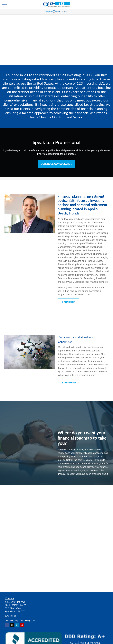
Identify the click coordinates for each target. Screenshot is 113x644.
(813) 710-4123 (19, 605)
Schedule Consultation (57, 164)
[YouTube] (22, 625)
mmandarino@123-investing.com (20, 620)
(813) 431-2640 (18, 602)
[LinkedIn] (17, 625)
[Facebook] (7, 625)
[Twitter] (12, 625)
